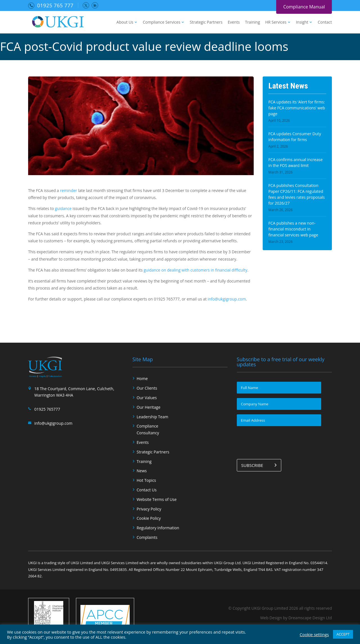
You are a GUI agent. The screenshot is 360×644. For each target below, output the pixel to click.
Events (234, 22)
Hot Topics (146, 480)
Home (142, 379)
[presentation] (280, 442)
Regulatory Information (158, 528)
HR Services (276, 22)
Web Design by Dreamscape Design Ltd (296, 618)
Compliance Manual (304, 7)
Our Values (147, 398)
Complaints (147, 537)
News (142, 471)
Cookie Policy (149, 518)
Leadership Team (152, 417)
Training (252, 22)
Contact (325, 22)
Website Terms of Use (157, 499)
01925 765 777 (55, 5)
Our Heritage (149, 407)
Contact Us (147, 490)
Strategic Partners (206, 22)
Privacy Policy (149, 509)
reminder (68, 190)
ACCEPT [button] (343, 634)
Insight (302, 22)
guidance (63, 208)
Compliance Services (162, 22)
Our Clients (147, 388)
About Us (125, 22)
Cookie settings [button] (314, 634)
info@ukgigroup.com (227, 299)
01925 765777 (47, 409)
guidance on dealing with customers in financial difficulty (195, 270)
